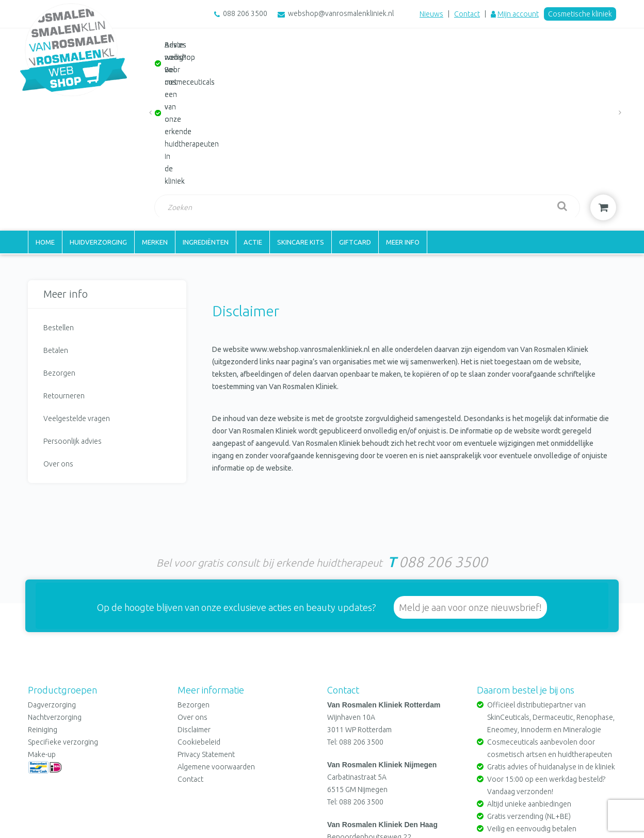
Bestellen (59, 191)
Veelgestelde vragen (77, 282)
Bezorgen (59, 237)
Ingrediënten (206, 106)
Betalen (56, 214)
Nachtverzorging (55, 578)
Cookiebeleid (199, 603)
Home (45, 106)
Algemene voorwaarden (216, 627)
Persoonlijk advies (73, 305)
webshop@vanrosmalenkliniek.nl (341, 13)
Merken (155, 106)
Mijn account (518, 14)
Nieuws (431, 14)
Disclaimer (194, 590)
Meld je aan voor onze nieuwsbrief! (470, 468)
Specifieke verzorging (63, 603)
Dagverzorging (52, 566)
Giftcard (355, 106)
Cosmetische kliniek (580, 14)
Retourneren (64, 260)
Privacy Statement (206, 615)
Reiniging (43, 590)
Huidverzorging (98, 106)
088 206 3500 (245, 13)
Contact (467, 14)
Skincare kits (301, 106)
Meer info (403, 106)
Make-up (42, 615)
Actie (253, 106)
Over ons (58, 328)
